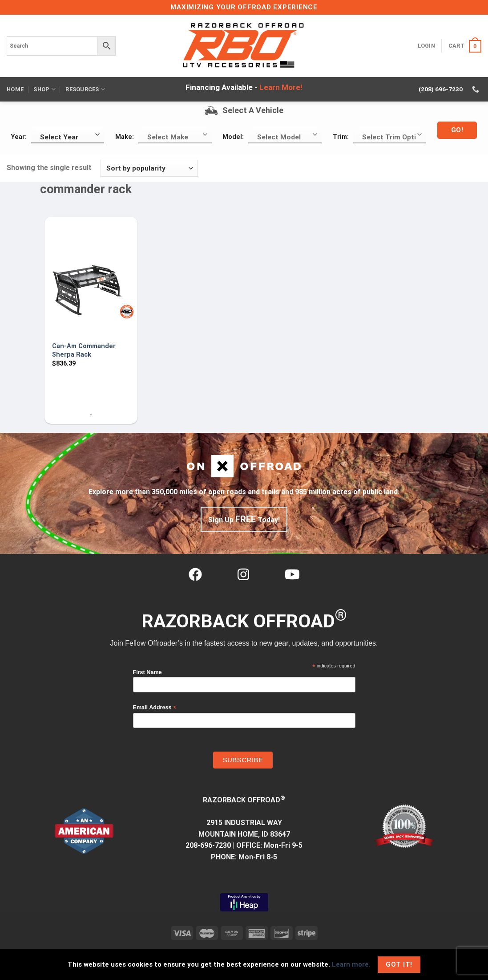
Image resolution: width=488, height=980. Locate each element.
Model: (233, 137)
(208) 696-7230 (441, 89)
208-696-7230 (208, 845)
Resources (85, 89)
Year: (19, 137)
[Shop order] (149, 169)
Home (15, 89)
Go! (457, 130)
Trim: (341, 137)
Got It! (399, 964)
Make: (125, 137)
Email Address (155, 708)
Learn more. (351, 964)
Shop (44, 89)
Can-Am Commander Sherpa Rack (84, 350)
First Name (147, 672)
